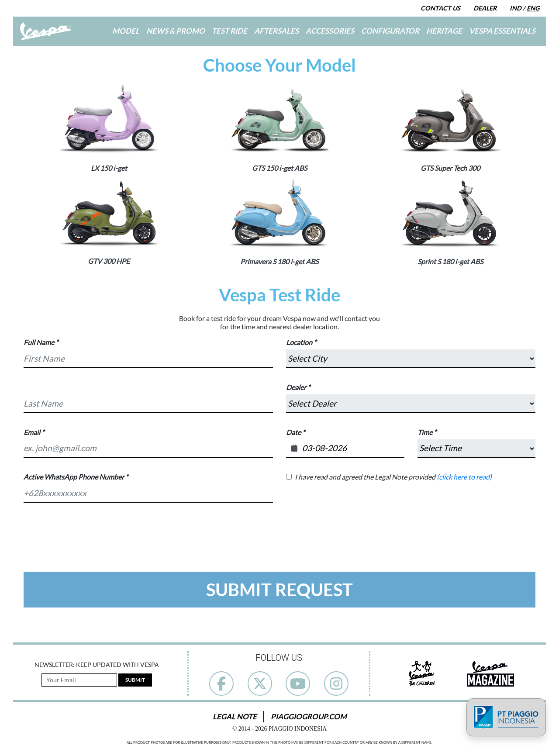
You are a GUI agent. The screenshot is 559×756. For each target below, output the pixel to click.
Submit (135, 680)
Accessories (330, 31)
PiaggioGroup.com (309, 716)
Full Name (39, 342)
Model (126, 31)
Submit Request (279, 590)
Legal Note (235, 716)
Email (32, 432)
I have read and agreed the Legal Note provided (393, 477)
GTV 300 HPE (109, 261)
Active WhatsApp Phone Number (74, 477)
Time (425, 432)
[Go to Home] (46, 31)
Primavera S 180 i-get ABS (279, 261)
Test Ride (229, 31)
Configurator (390, 31)
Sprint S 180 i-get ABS (450, 261)
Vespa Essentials (502, 31)
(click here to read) (464, 477)
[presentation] (279, 534)
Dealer (485, 8)
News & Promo (176, 31)
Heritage (444, 31)
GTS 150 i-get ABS (279, 168)
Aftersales (276, 31)
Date (293, 432)
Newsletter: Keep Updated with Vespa (97, 665)
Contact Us (440, 8)
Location (299, 342)
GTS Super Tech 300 (450, 168)
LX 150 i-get (109, 168)
